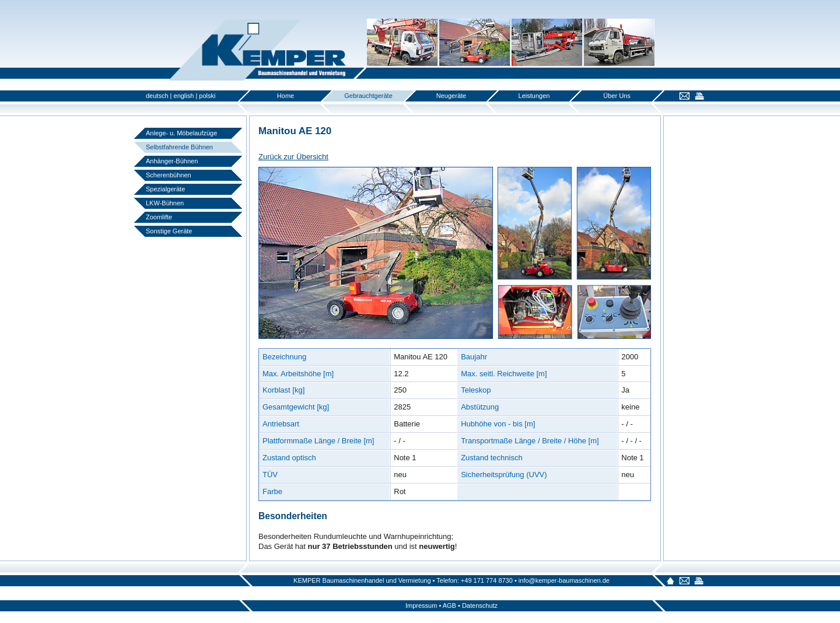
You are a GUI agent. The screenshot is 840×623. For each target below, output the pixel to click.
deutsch (157, 96)
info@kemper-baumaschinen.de (564, 580)
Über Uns (617, 96)
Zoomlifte (159, 217)
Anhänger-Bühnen (172, 161)
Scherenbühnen (169, 175)
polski (207, 96)
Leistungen (534, 96)
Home (286, 96)
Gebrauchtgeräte (368, 96)
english (184, 96)
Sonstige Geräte (169, 231)
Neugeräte (451, 96)
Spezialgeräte (165, 189)
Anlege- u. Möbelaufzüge (181, 133)
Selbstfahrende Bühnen (179, 147)
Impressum (421, 605)
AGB (449, 605)
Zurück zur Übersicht (293, 157)
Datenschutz (480, 605)
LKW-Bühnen (165, 203)
